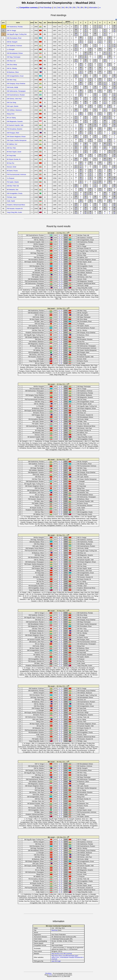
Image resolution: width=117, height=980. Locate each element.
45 (76, 38)
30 (100, 49)
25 (90, 53)
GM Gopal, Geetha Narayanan (17, 140)
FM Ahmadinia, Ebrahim (15, 129)
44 (100, 76)
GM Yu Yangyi (11, 30)
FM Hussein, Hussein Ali (15, 209)
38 (81, 49)
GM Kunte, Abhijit (12, 87)
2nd (59, 8)
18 (85, 46)
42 (81, 46)
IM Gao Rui (10, 163)
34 (81, 65)
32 (76, 65)
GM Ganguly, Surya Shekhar (16, 84)
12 (110, 42)
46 (81, 38)
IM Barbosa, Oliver (13, 72)
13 (81, 34)
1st (55, 8)
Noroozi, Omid (11, 167)
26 (100, 38)
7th (78, 8)
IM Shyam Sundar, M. (14, 159)
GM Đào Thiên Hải (13, 186)
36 (100, 68)
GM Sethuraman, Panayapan (16, 91)
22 (81, 30)
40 (90, 30)
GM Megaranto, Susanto (15, 121)
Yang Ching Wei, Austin (14, 212)
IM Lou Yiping (11, 118)
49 (90, 72)
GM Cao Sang (11, 102)
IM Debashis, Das (13, 190)
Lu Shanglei (11, 49)
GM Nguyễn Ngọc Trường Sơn (17, 34)
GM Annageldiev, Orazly (15, 193)
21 (105, 49)
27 (76, 27)
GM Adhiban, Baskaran (14, 110)
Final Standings (46, 8)
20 (105, 68)
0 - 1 (61, 242)
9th (86, 8)
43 (95, 53)
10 (114, 27)
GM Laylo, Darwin (13, 106)
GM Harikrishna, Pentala (15, 27)
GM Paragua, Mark (13, 133)
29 (110, 57)
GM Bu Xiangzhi (12, 42)
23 (105, 42)
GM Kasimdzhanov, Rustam (16, 95)
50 (76, 106)
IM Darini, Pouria (12, 171)
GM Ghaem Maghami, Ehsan (16, 137)
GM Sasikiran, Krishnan (14, 46)
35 (95, 76)
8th (82, 8)
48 (81, 83)
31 (100, 53)
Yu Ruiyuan (11, 178)
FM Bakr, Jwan (12, 197)
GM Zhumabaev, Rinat (14, 38)
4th (67, 8)
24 (76, 34)
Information (93, 8)
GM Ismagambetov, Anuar (15, 76)
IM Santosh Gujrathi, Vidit (15, 125)
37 (76, 61)
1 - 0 (61, 244)
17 (81, 57)
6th (75, 8)
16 (105, 27)
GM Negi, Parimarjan (14, 57)
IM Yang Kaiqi (11, 155)
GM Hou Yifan (11, 148)
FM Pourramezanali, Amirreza (16, 174)
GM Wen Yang (11, 80)
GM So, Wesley (12, 68)
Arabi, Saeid (11, 201)
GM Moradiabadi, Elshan (15, 53)
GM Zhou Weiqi (12, 65)
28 (81, 61)
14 (105, 65)
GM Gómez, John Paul (14, 99)
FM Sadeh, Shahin (13, 182)
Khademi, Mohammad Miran (16, 205)
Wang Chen (11, 114)
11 (100, 46)
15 (81, 27)
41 (85, 27)
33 (114, 106)
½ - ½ (61, 235)
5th (71, 8)
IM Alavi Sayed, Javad (14, 152)
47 (76, 87)
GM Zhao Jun (11, 61)
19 (114, 38)
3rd (63, 8)
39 (76, 30)
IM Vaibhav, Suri (12, 144)
